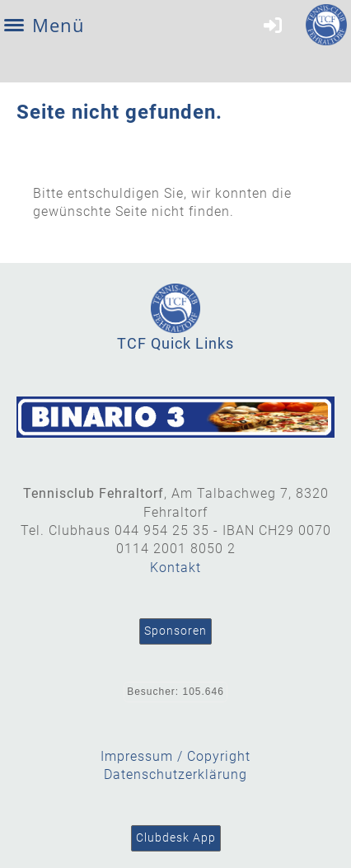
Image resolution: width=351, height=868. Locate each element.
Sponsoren (175, 631)
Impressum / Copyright (175, 756)
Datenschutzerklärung (175, 774)
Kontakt (175, 568)
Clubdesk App (176, 838)
